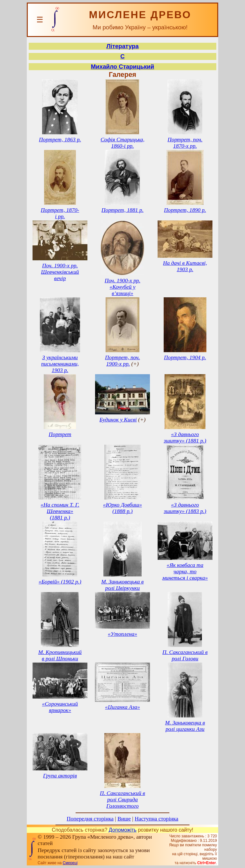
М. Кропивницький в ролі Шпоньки (60, 655)
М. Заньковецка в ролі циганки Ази (185, 726)
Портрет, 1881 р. (122, 210)
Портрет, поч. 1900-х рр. (122, 361)
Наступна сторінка (156, 819)
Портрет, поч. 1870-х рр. (185, 143)
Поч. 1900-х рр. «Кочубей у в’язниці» (122, 287)
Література (122, 46)
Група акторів (60, 776)
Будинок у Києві (118, 420)
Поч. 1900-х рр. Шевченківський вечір (60, 272)
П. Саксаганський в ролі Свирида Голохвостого (122, 800)
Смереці (70, 863)
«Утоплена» (122, 634)
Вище (124, 819)
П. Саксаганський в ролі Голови (185, 655)
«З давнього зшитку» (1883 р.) (185, 508)
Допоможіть (123, 830)
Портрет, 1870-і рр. (60, 213)
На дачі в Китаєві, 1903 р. (185, 266)
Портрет (60, 434)
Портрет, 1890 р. (185, 210)
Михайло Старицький (122, 67)
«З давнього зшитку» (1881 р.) (185, 438)
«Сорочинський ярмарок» (60, 707)
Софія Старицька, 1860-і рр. (122, 143)
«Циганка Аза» (122, 707)
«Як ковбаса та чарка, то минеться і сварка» (185, 571)
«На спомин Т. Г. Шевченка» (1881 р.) (60, 511)
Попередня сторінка (90, 819)
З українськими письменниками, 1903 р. (60, 364)
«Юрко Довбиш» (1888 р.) (122, 508)
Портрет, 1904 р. (185, 357)
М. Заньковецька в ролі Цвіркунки (123, 585)
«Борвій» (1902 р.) (60, 582)
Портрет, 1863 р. (60, 140)
